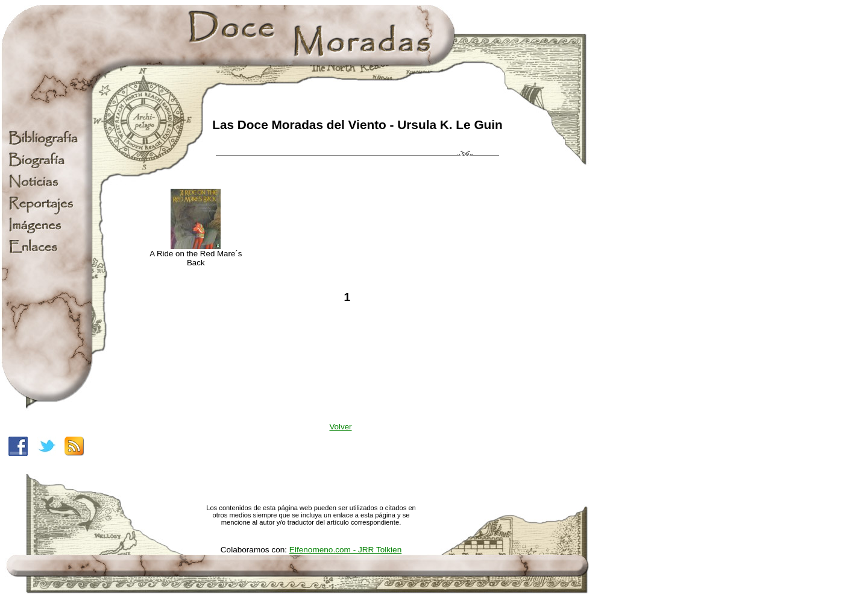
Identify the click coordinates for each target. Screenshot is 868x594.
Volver (340, 427)
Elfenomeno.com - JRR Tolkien (345, 550)
